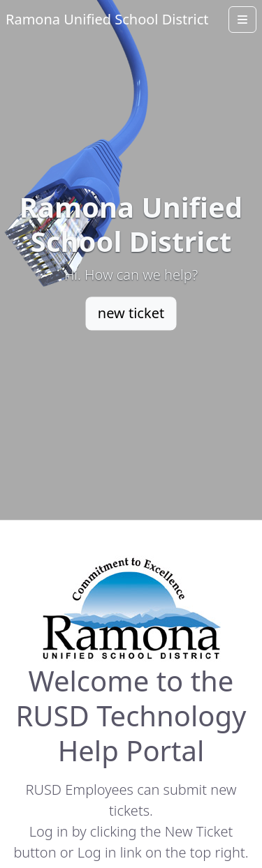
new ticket (131, 313)
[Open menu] (242, 20)
